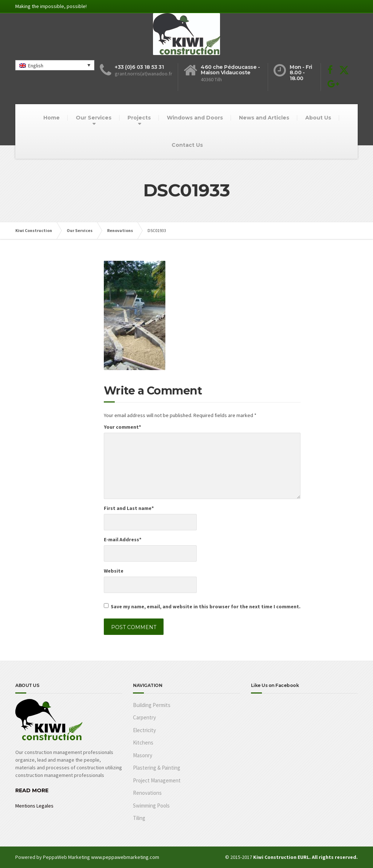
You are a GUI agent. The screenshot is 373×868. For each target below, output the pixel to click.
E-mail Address (123, 539)
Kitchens (143, 743)
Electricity (144, 730)
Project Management (157, 780)
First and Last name (129, 508)
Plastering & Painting (157, 768)
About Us (318, 118)
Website (114, 571)
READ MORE (32, 790)
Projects (139, 118)
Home (52, 118)
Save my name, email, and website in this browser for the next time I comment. (206, 606)
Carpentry (144, 717)
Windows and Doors (195, 118)
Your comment (122, 427)
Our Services (94, 118)
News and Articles (264, 118)
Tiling (139, 818)
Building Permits (152, 705)
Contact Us (187, 145)
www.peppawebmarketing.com (125, 857)
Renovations (147, 793)
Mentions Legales (34, 806)
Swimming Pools (151, 806)
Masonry (143, 755)
